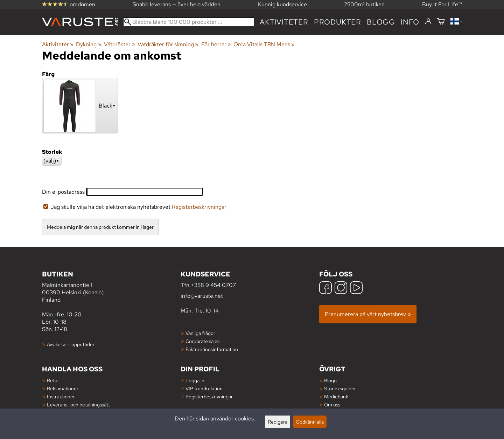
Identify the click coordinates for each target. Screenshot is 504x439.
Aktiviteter (284, 22)
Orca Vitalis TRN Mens (264, 44)
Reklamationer (63, 388)
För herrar (216, 44)
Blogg (330, 380)
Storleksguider (340, 388)
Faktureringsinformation (212, 349)
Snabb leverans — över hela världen (177, 4)
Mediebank (336, 396)
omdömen (69, 4)
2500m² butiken (364, 4)
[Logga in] (428, 22)
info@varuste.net (202, 296)
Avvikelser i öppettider (71, 344)
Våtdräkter (120, 44)
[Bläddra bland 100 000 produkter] (189, 22)
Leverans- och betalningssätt (78, 404)
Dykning (89, 44)
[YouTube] (356, 289)
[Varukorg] (441, 22)
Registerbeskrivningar (199, 207)
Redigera (278, 422)
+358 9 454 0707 (213, 285)
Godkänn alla (310, 422)
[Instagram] (341, 289)
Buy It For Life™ (442, 4)
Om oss (332, 404)
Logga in (195, 380)
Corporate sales (202, 341)
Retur (53, 380)
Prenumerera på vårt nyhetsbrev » (368, 314)
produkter (338, 22)
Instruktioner (61, 396)
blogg (381, 22)
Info (410, 22)
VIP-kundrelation (204, 388)
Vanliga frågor (200, 333)
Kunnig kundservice (282, 4)
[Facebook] (325, 289)
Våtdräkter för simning (168, 44)
